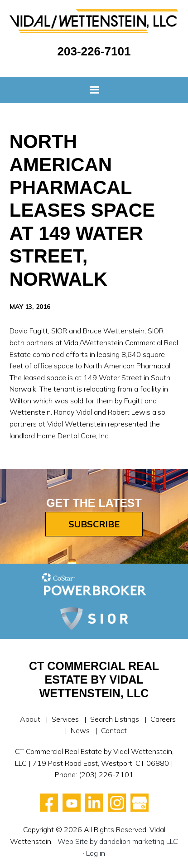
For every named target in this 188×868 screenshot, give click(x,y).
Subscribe (94, 524)
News (80, 730)
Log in (96, 853)
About (30, 719)
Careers (163, 719)
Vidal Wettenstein (94, 25)
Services (65, 719)
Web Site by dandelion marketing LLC (118, 841)
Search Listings (115, 719)
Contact (114, 730)
